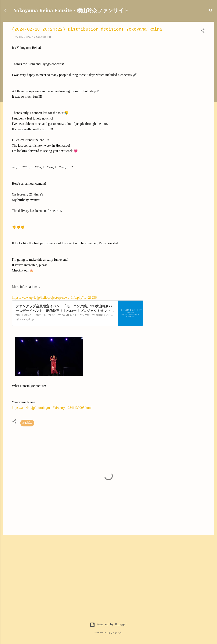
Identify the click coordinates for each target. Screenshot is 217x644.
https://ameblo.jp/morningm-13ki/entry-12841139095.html (52, 408)
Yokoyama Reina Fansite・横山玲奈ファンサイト (71, 10)
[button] (203, 32)
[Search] (211, 12)
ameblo (27, 423)
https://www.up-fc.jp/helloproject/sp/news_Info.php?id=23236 (54, 297)
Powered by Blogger (108, 625)
